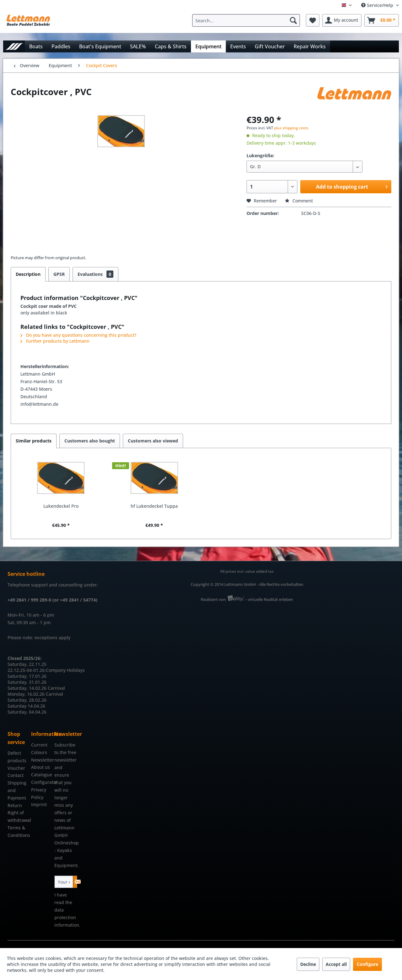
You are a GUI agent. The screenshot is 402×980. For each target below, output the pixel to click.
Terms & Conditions (18, 831)
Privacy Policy (39, 793)
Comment (299, 201)
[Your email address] (64, 882)
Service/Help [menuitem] (378, 5)
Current (39, 745)
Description (28, 274)
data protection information (67, 917)
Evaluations (95, 274)
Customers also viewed (153, 441)
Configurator (41, 782)
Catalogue (41, 775)
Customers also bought (90, 441)
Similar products (34, 441)
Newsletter (41, 760)
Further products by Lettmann (55, 341)
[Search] (293, 20)
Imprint (39, 804)
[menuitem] (248, 20)
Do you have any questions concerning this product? (78, 335)
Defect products (17, 757)
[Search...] (246, 20)
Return (15, 805)
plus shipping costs (291, 128)
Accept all (336, 964)
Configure (367, 964)
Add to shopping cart (352, 186)
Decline (308, 964)
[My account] (342, 20)
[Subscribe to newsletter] (75, 882)
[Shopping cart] (382, 20)
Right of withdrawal (18, 816)
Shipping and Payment (17, 790)
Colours (39, 752)
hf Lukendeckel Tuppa (154, 506)
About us (41, 767)
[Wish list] (313, 20)
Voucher (16, 768)
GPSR (59, 274)
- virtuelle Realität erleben (269, 599)
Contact (16, 775)
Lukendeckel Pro (61, 506)
